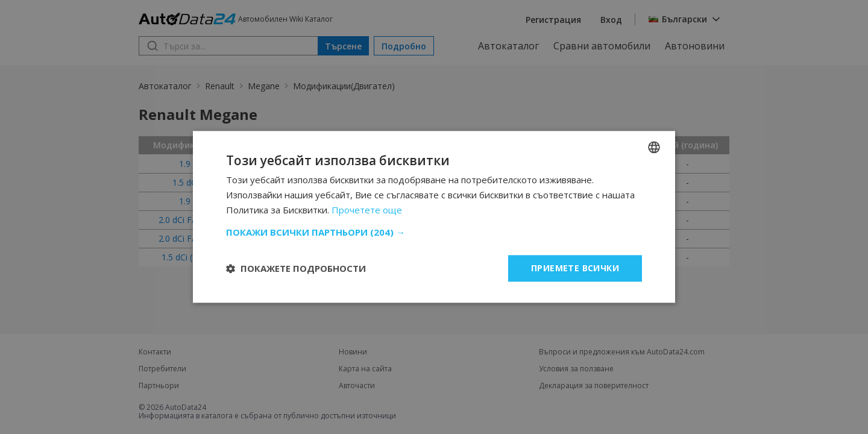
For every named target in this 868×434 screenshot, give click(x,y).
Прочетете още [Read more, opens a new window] (367, 210)
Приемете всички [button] (575, 268)
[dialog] (434, 217)
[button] (434, 232)
